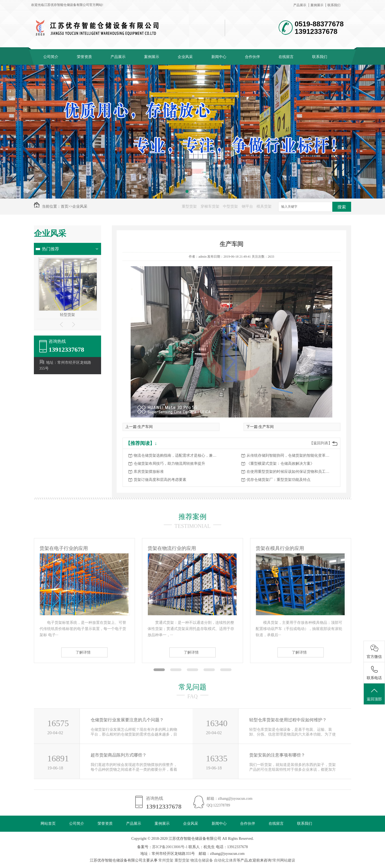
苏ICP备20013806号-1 (170, 847)
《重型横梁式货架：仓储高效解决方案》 (280, 464)
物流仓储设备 (202, 860)
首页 (65, 206)
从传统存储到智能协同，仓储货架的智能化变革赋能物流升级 (290, 455)
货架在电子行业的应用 (64, 548)
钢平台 (247, 206)
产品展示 (300, 5)
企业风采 (185, 57)
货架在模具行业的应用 (280, 548)
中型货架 (230, 206)
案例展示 (317, 5)
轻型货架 (67, 315)
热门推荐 (51, 249)
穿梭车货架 (210, 206)
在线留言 (286, 57)
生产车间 (145, 427)
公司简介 (51, 57)
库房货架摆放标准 (149, 472)
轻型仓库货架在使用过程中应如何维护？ (288, 720)
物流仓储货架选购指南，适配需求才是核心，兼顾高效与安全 (177, 455)
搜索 (342, 207)
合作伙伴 (252, 57)
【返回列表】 (321, 443)
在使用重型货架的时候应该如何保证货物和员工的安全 (290, 472)
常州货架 (166, 860)
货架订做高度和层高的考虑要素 (160, 480)
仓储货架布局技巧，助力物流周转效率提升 (169, 464)
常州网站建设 (284, 860)
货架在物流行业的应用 (172, 548)
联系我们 (334, 5)
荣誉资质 (84, 57)
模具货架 (264, 206)
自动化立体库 (225, 860)
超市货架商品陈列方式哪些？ (119, 755)
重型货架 (189, 206)
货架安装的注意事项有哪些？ (277, 755)
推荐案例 (192, 517)
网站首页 (48, 824)
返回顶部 (374, 694)
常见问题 (192, 687)
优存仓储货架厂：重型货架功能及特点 (279, 480)
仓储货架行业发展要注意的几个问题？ (127, 720)
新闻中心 (219, 57)
